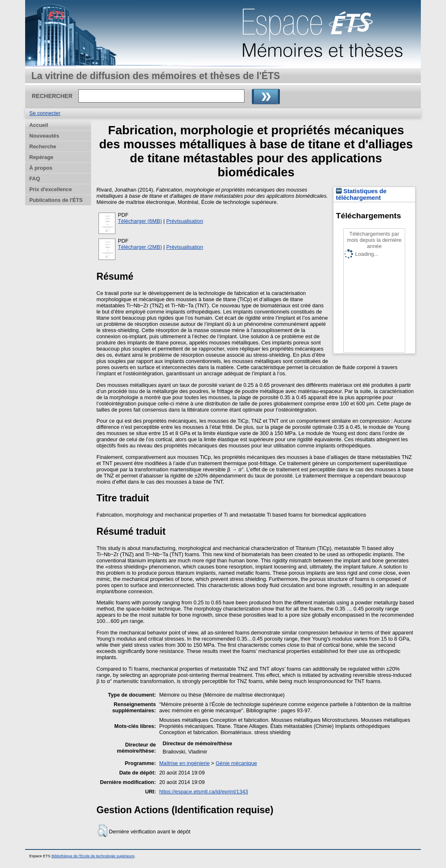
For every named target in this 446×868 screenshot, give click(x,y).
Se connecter (45, 113)
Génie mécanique (236, 763)
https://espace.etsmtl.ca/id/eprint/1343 (204, 792)
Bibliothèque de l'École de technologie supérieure (93, 856)
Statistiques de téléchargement (361, 194)
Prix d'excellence (50, 189)
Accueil (39, 125)
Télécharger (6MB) (140, 221)
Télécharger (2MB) (140, 247)
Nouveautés (44, 136)
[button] (102, 831)
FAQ (35, 179)
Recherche (43, 146)
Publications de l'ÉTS (56, 200)
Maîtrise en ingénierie (184, 763)
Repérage (41, 157)
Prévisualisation (185, 221)
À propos (41, 168)
